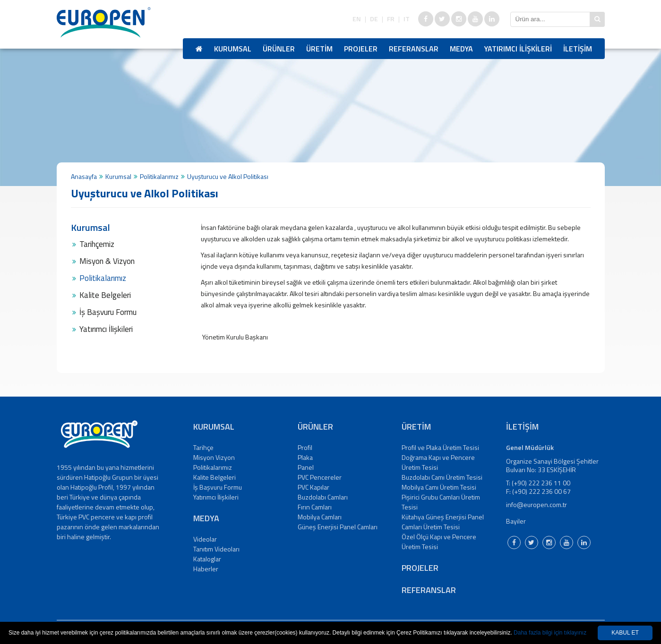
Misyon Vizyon (214, 457)
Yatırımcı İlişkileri (106, 329)
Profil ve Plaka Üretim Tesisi (440, 447)
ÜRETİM (319, 49)
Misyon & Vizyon (107, 261)
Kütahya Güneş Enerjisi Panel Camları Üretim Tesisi (443, 522)
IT (407, 19)
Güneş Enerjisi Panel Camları (338, 527)
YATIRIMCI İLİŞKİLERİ (518, 49)
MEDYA (461, 49)
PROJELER (361, 49)
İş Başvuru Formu (108, 312)
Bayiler (516, 521)
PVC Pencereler (320, 477)
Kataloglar (207, 559)
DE (374, 19)
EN (357, 19)
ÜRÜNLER (279, 49)
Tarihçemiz (97, 244)
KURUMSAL (233, 49)
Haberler (206, 569)
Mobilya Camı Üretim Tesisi (439, 487)
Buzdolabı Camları (323, 497)
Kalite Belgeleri (105, 295)
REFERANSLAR (414, 49)
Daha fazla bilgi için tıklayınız (550, 633)
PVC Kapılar (313, 487)
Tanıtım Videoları (216, 549)
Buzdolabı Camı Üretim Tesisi (442, 477)
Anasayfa (84, 176)
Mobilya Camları (320, 517)
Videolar (205, 539)
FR (391, 19)
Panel (306, 467)
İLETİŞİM (578, 49)
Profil (305, 447)
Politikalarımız (159, 176)
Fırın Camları (315, 507)
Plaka (305, 457)
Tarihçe (203, 447)
